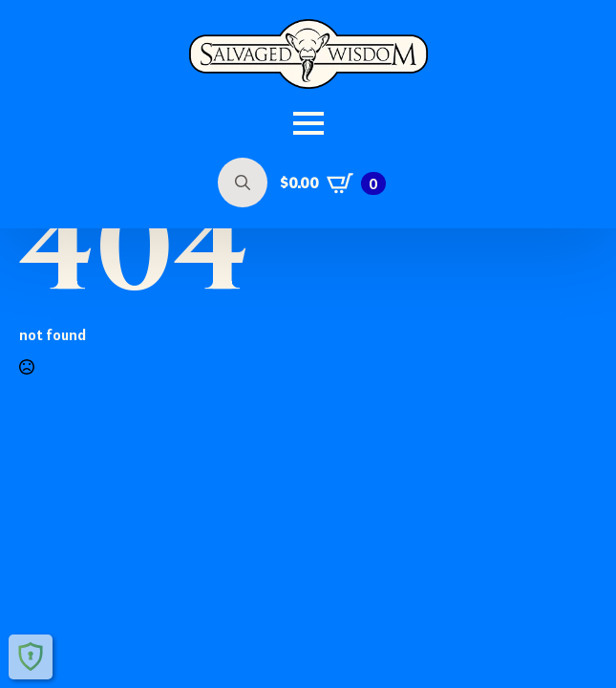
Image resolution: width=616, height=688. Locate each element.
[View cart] (333, 183)
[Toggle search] (243, 183)
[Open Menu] (308, 123)
